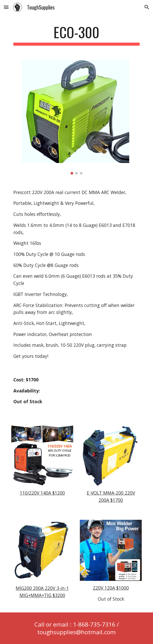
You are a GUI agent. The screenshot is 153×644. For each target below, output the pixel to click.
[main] (76, 35)
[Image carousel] (76, 117)
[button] (6, 7)
